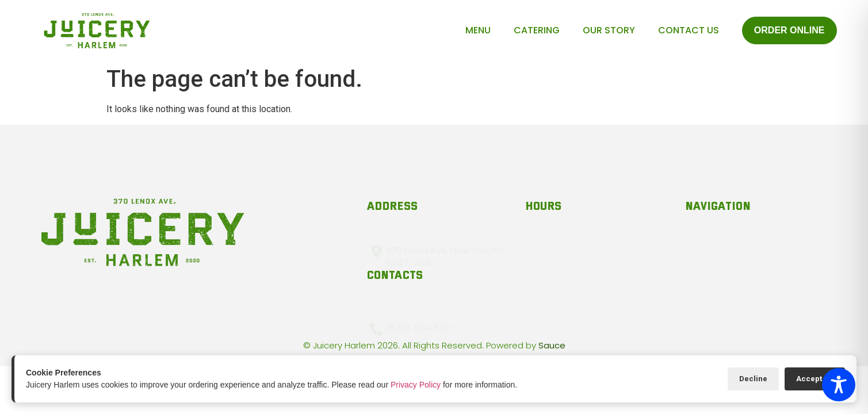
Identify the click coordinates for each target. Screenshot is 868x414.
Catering (537, 30)
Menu (478, 30)
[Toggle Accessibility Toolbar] (839, 385)
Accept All (815, 379)
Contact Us (689, 30)
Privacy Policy (416, 385)
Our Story (609, 30)
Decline (753, 379)
